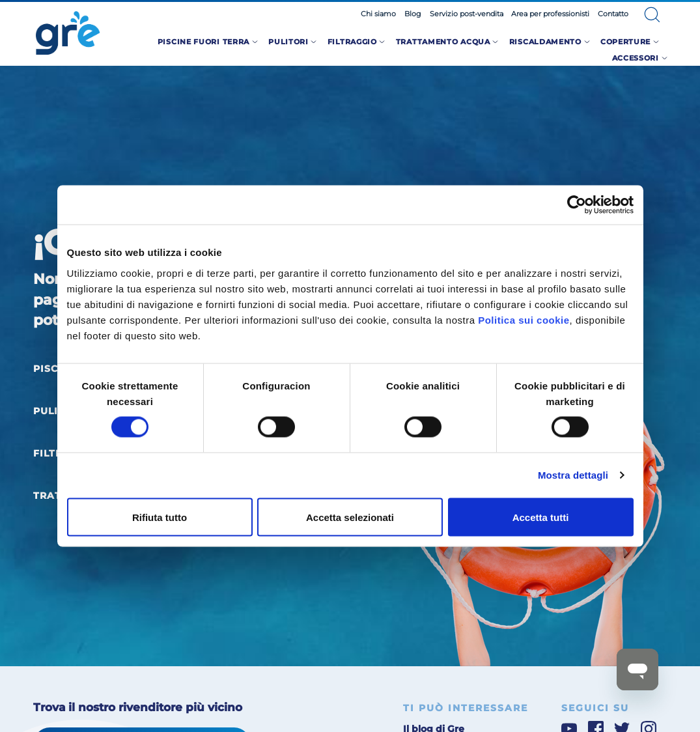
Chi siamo (378, 14)
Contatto (613, 14)
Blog (413, 14)
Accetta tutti (541, 517)
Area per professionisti (550, 14)
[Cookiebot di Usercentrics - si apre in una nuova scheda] (577, 205)
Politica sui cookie (524, 319)
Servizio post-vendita (467, 14)
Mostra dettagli (573, 475)
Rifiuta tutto (160, 517)
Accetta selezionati (350, 517)
